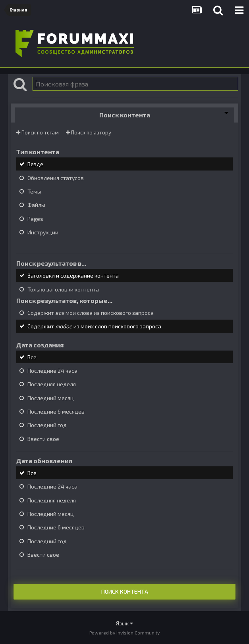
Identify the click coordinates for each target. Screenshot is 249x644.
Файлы (36, 205)
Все (32, 357)
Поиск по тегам (38, 132)
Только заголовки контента (63, 289)
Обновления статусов (56, 178)
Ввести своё (43, 439)
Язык (124, 623)
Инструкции (43, 232)
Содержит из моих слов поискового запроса (94, 327)
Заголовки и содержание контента (73, 276)
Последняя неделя (52, 384)
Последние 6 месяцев (56, 411)
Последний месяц (51, 398)
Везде (35, 164)
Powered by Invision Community (124, 632)
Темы (34, 191)
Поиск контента (125, 591)
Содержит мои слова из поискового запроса (91, 313)
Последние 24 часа (52, 371)
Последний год (47, 425)
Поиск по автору (89, 132)
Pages (35, 219)
